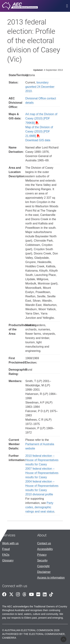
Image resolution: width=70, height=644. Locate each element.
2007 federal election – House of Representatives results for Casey (42, 473)
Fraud (6, 549)
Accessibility (45, 549)
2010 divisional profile (39, 494)
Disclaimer (44, 572)
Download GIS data (38, 140)
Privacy (42, 555)
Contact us (44, 543)
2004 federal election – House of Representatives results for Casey (42, 486)
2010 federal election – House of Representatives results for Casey (42, 460)
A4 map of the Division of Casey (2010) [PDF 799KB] (41, 118)
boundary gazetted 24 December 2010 (40, 87)
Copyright (43, 566)
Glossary (8, 560)
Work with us (10, 543)
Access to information (51, 578)
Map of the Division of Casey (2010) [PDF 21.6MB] (39, 132)
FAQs (6, 555)
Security (42, 560)
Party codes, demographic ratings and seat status (40, 507)
